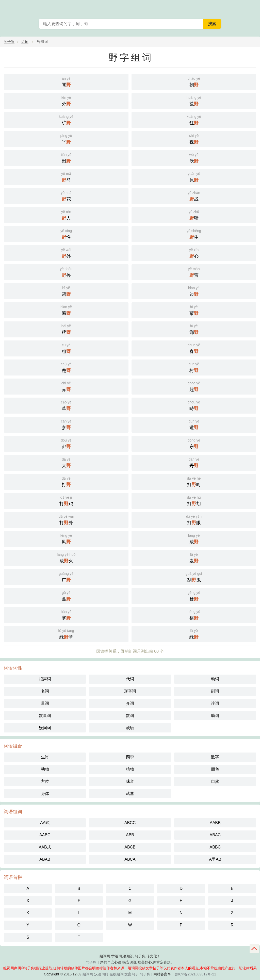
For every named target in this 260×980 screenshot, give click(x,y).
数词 (130, 716)
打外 (66, 519)
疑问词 (45, 728)
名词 (45, 691)
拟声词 (45, 679)
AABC (45, 835)
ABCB (130, 847)
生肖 (45, 757)
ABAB (45, 859)
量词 (45, 703)
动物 (45, 769)
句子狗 (9, 42)
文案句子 (132, 974)
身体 (45, 794)
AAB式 (45, 847)
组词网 (88, 974)
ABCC (130, 823)
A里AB (215, 859)
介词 (130, 703)
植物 (130, 769)
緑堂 (66, 634)
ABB (130, 835)
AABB (215, 823)
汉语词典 (101, 974)
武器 (130, 794)
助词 (215, 716)
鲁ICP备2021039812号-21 (195, 974)
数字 (215, 757)
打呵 (194, 481)
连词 (215, 703)
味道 (130, 781)
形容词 (130, 691)
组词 (25, 42)
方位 (45, 781)
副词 (215, 691)
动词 (215, 679)
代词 (130, 679)
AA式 (45, 823)
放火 (66, 557)
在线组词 (117, 974)
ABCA (130, 859)
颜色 (215, 769)
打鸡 (66, 500)
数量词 (45, 716)
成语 (130, 728)
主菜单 (253, 8)
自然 (215, 781)
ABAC (215, 835)
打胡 (194, 500)
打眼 (194, 519)
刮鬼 (194, 576)
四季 (130, 757)
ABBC (215, 847)
